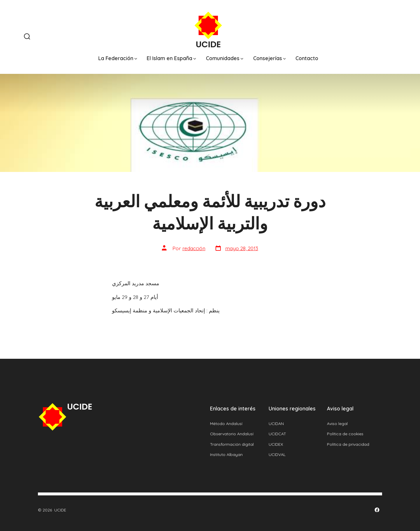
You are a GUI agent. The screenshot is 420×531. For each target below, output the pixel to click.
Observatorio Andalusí (232, 434)
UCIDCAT (277, 434)
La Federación (118, 58)
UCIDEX (276, 444)
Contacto (307, 58)
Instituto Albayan (226, 455)
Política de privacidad (348, 444)
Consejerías (269, 58)
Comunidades (225, 58)
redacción (194, 248)
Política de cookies (345, 434)
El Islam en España (171, 58)
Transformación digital (232, 444)
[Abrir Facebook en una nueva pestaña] (377, 510)
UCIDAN (276, 424)
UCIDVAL (277, 455)
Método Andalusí (226, 424)
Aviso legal (337, 424)
